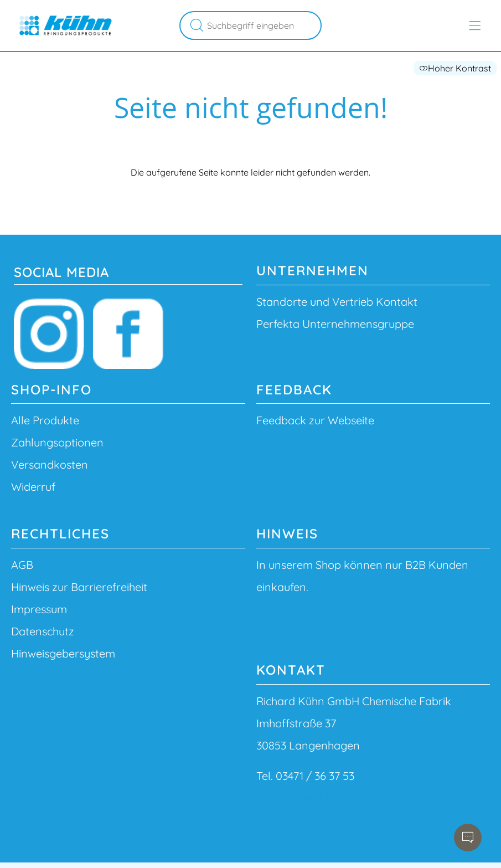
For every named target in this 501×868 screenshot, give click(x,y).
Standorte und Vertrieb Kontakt (337, 302)
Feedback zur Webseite (315, 420)
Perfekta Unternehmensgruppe (335, 324)
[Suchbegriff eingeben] (262, 25)
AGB (22, 565)
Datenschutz (43, 631)
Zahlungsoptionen (57, 442)
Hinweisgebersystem (63, 653)
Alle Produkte (45, 420)
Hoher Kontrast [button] (455, 68)
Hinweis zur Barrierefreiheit (79, 587)
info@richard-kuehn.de (314, 798)
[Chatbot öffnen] (468, 838)
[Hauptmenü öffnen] (475, 26)
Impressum (39, 609)
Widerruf (33, 487)
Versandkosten (50, 464)
